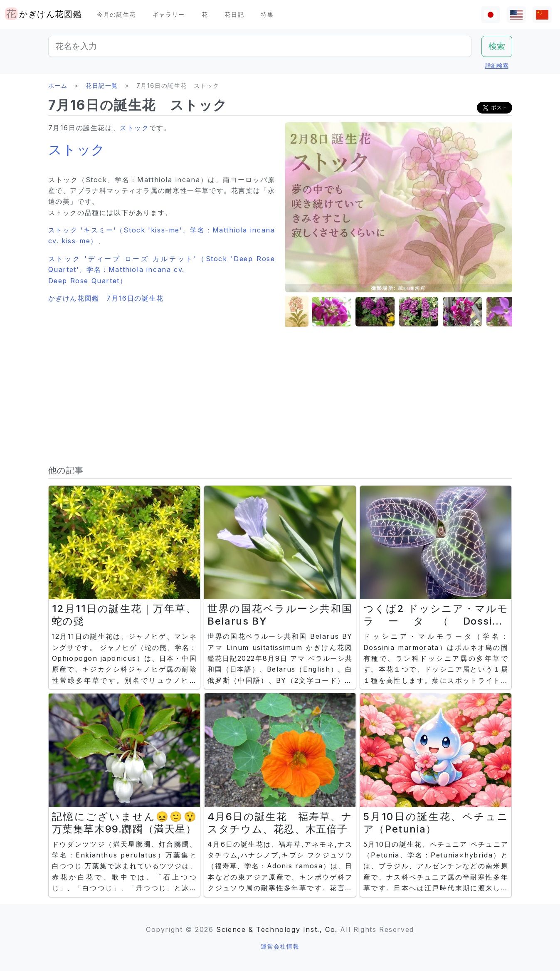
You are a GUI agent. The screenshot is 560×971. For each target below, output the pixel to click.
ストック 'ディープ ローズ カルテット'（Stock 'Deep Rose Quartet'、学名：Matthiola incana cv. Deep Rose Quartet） (162, 270)
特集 (267, 14)
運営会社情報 (280, 946)
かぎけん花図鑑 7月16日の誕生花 (106, 298)
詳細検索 (497, 65)
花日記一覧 (102, 85)
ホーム (58, 85)
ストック (134, 128)
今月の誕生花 (116, 14)
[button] (306, 312)
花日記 (234, 14)
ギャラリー (169, 14)
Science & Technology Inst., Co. (277, 929)
